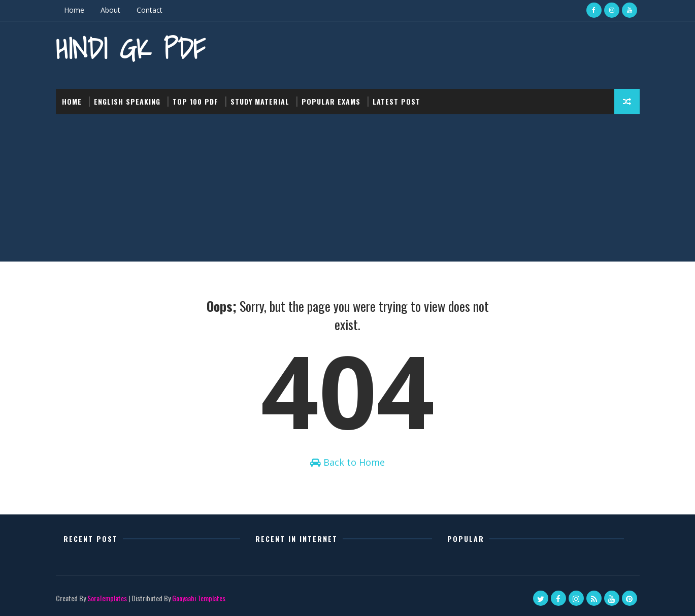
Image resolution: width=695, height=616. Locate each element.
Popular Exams (331, 101)
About (110, 10)
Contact (150, 10)
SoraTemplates (107, 598)
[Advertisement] (348, 190)
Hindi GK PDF (130, 48)
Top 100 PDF (195, 101)
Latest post (396, 101)
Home (74, 10)
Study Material (260, 101)
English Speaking (127, 101)
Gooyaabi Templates (199, 598)
